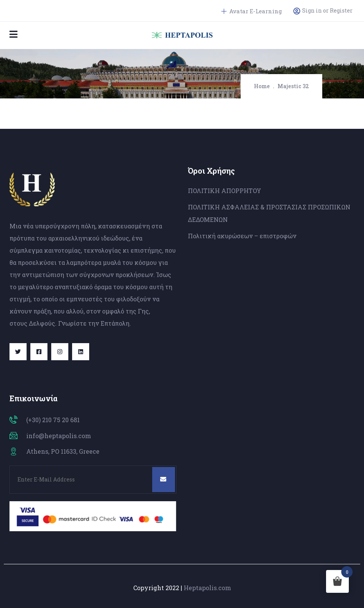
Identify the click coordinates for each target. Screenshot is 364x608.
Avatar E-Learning (252, 11)
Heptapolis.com (207, 588)
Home (262, 86)
